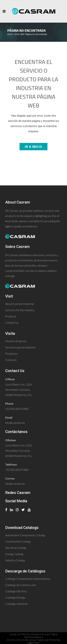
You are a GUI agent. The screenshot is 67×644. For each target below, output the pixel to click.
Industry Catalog (15, 560)
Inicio (10, 34)
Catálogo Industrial (16, 604)
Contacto (11, 360)
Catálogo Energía (15, 597)
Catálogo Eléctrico (16, 591)
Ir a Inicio (33, 147)
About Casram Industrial (20, 304)
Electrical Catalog (16, 548)
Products (11, 316)
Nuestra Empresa (16, 341)
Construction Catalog (18, 541)
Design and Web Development (25, 634)
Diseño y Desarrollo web (20, 640)
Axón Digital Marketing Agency (41, 636)
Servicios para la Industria (20, 347)
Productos (12, 354)
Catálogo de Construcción (21, 585)
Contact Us (12, 323)
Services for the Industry (20, 310)
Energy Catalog (14, 554)
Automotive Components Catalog (25, 535)
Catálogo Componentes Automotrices (28, 579)
